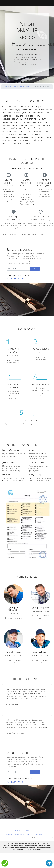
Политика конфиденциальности (18, 834)
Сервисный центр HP (11, 87)
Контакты (37, 830)
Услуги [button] (18, 830)
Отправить (35, 269)
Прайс (28, 830)
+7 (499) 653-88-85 (27, 50)
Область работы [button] (39, 834)
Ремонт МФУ (25, 87)
